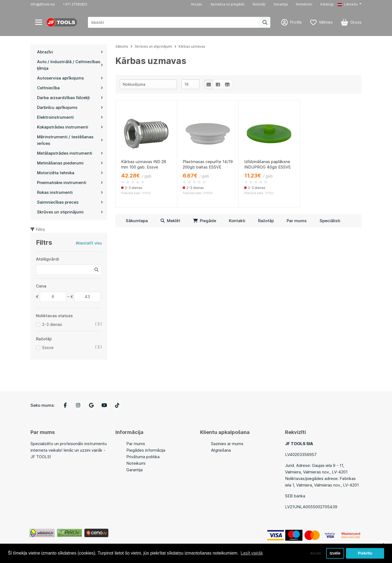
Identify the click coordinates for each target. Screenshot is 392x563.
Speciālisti (330, 221)
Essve (48, 348)
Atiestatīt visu (89, 243)
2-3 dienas (52, 324)
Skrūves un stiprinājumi (153, 46)
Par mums (297, 221)
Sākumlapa (137, 221)
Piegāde (205, 221)
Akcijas (197, 4)
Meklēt (170, 221)
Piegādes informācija (146, 450)
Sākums (122, 46)
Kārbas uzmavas (192, 46)
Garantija (281, 4)
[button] (350, 4)
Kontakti (237, 221)
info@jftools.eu (43, 4)
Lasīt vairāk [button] (252, 553)
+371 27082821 (75, 4)
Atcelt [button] (316, 553)
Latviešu (348, 4)
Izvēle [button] (335, 553)
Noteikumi (304, 4)
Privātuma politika (143, 457)
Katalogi (327, 4)
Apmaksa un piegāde (227, 4)
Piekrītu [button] (365, 553)
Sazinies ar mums (227, 444)
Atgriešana (221, 450)
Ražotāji (259, 4)
